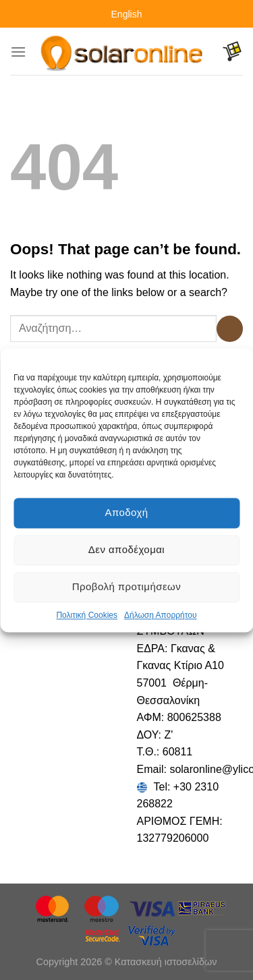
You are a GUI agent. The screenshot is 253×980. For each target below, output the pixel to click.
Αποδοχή (126, 512)
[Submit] (230, 329)
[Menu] (18, 52)
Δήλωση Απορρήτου (161, 615)
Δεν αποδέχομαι (126, 549)
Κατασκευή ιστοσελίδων (166, 962)
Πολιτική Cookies (87, 615)
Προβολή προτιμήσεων (126, 586)
